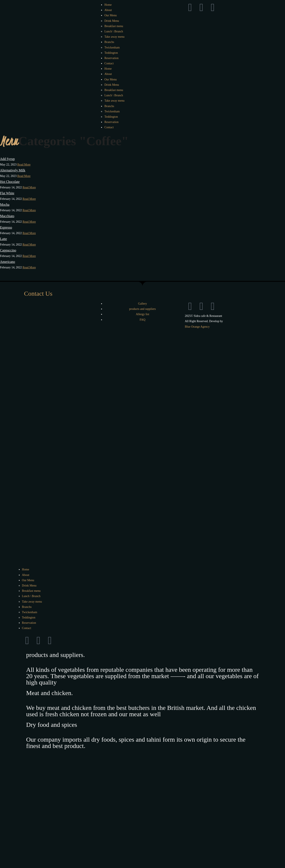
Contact (109, 63)
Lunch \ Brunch (114, 31)
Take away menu (114, 37)
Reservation (111, 58)
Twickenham (112, 48)
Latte (3, 239)
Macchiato (7, 216)
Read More (24, 165)
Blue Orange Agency (197, 327)
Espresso (6, 227)
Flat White (7, 193)
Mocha (5, 205)
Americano (8, 262)
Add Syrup (7, 159)
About (108, 10)
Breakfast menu (114, 26)
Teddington (111, 53)
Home (108, 5)
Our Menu (110, 15)
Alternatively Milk (13, 170)
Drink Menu (112, 21)
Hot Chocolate (10, 182)
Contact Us (38, 293)
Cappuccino (8, 250)
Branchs (109, 42)
